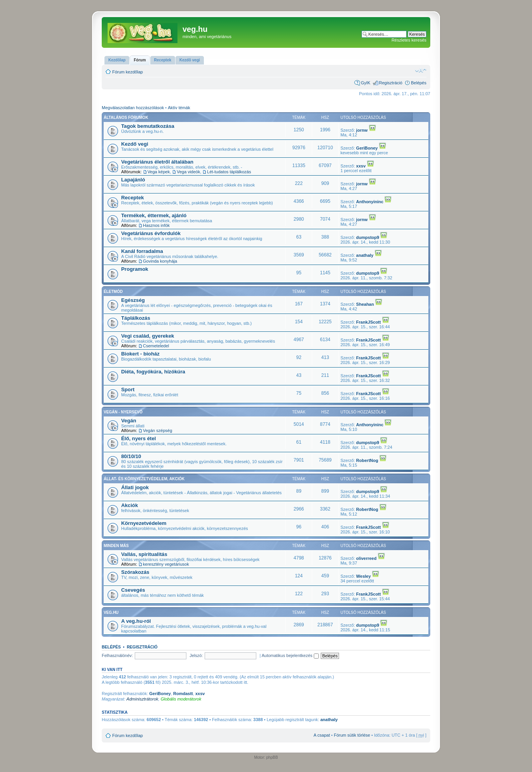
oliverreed (366, 558)
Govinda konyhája (160, 261)
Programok (135, 269)
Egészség (133, 300)
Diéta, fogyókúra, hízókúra (153, 372)
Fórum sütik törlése (352, 735)
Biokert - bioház (140, 354)
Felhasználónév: (117, 655)
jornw (362, 130)
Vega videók (188, 172)
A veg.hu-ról (136, 621)
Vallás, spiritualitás (144, 554)
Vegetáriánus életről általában (157, 162)
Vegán (129, 421)
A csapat (322, 735)
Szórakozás (135, 572)
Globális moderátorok (181, 699)
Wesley (363, 576)
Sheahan (365, 304)
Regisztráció (391, 83)
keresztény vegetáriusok (166, 564)
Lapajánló (133, 180)
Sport (128, 389)
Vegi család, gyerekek (148, 336)
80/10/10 (131, 456)
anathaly (365, 255)
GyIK (365, 83)
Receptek (133, 198)
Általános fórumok (126, 118)
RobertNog (367, 460)
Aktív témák (179, 108)
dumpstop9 (368, 237)
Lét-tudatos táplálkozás (229, 172)
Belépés (419, 83)
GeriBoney (367, 148)
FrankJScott (369, 322)
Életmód (113, 292)
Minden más (116, 546)
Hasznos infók (156, 225)
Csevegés (133, 590)
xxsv (361, 166)
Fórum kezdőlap (128, 72)
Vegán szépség (157, 430)
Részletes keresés (409, 40)
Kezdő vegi (135, 144)
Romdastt (183, 694)
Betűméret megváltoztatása (421, 70)
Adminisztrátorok (143, 699)
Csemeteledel (156, 346)
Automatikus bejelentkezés (290, 655)
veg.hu (111, 613)
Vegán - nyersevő (123, 412)
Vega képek (159, 172)
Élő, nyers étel (138, 438)
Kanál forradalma (142, 251)
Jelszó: (196, 655)
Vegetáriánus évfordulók (151, 233)
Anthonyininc (370, 202)
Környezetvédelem (144, 523)
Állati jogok (135, 487)
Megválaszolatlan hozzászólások (133, 108)
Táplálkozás (136, 318)
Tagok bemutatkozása (148, 126)
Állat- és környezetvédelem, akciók (144, 479)
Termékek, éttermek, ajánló (154, 215)
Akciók (130, 505)
